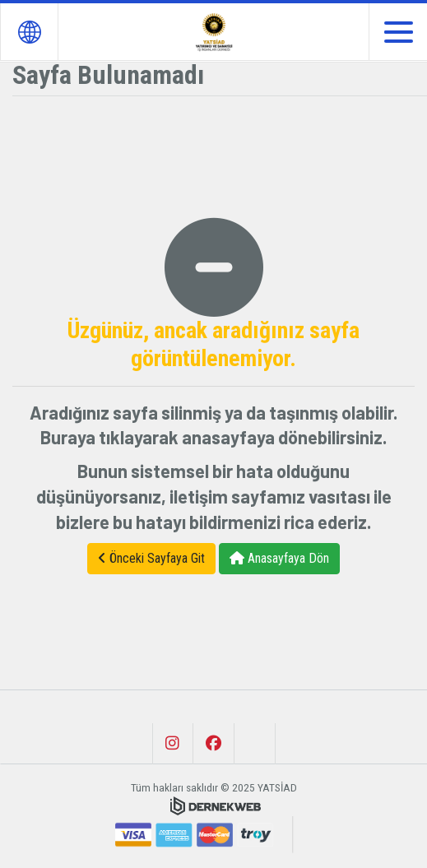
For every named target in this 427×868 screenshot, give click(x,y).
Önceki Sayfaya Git (151, 558)
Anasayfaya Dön (279, 558)
